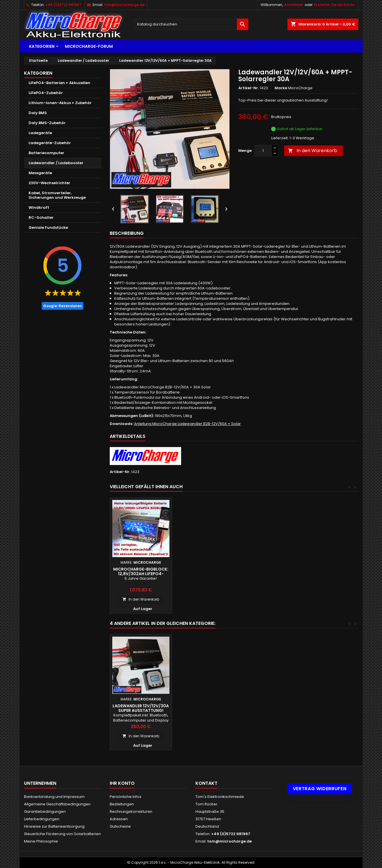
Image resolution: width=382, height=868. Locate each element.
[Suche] (191, 24)
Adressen (119, 819)
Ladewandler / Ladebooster (56, 163)
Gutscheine (120, 826)
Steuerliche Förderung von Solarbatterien (62, 834)
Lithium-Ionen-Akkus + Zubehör (60, 103)
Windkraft (39, 207)
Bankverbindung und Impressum (54, 797)
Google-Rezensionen (63, 306)
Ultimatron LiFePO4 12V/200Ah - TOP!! (141, 571)
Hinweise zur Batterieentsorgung (54, 826)
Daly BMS (38, 113)
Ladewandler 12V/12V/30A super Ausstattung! (327, 708)
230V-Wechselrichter (49, 183)
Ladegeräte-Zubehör (50, 143)
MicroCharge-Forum (89, 46)
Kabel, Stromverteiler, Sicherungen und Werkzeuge (57, 195)
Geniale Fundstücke (48, 228)
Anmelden (294, 5)
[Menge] (263, 151)
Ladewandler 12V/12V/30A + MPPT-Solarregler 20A (141, 708)
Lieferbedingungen (42, 819)
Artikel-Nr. (249, 88)
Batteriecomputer (46, 153)
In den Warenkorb (313, 151)
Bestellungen (122, 804)
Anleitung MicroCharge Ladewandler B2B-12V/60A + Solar (187, 424)
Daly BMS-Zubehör (47, 123)
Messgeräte (40, 173)
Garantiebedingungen (45, 812)
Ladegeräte (40, 133)
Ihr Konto (122, 783)
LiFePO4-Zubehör (46, 93)
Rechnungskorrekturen (131, 812)
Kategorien (42, 46)
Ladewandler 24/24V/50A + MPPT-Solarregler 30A (203, 708)
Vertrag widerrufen (320, 789)
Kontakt (206, 783)
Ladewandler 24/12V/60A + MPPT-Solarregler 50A (265, 708)
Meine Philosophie (41, 841)
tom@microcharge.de (124, 5)
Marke (281, 88)
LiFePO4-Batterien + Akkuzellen (59, 83)
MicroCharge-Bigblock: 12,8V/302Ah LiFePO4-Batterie (203, 574)
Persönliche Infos (126, 797)
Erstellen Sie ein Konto (334, 5)
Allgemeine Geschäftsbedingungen (57, 804)
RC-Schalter (41, 218)
